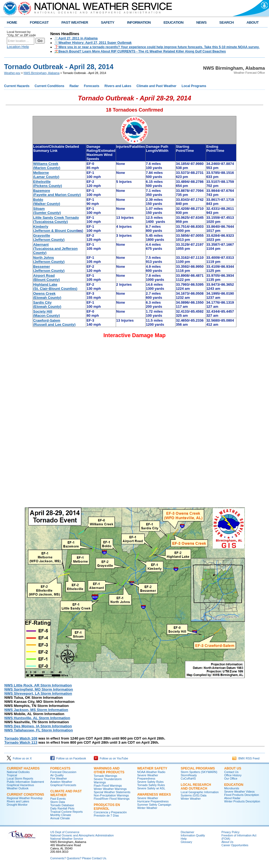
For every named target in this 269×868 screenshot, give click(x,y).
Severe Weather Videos (239, 792)
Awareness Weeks (154, 795)
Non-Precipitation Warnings (111, 795)
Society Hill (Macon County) (46, 313)
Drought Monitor (17, 805)
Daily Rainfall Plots (62, 808)
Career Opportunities (235, 845)
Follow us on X (19, 758)
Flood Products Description (242, 795)
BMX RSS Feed (246, 758)
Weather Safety (152, 768)
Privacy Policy (230, 832)
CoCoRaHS (188, 778)
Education (234, 785)
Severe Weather (148, 798)
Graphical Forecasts (63, 785)
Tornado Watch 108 (21, 738)
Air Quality (57, 775)
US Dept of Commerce (65, 832)
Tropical (12, 775)
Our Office (231, 778)
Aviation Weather (61, 782)
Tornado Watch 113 (21, 742)
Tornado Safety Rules (151, 785)
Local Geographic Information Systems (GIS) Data (200, 794)
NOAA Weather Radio (151, 772)
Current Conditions (49, 86)
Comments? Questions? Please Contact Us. (79, 858)
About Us (233, 768)
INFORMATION (139, 22)
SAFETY (107, 22)
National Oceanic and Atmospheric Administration (82, 835)
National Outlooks (18, 772)
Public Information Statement (25, 782)
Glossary (186, 842)
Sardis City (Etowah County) (47, 304)
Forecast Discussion (63, 772)
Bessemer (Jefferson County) (49, 269)
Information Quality (193, 835)
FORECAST (39, 22)
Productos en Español (107, 807)
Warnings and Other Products (109, 770)
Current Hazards (17, 86)
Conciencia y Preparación (110, 812)
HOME (12, 22)
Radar (74, 86)
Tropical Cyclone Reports (66, 812)
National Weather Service (67, 839)
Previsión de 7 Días (106, 815)
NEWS (201, 22)
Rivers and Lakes (118, 86)
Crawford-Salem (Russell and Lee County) (54, 322)
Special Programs (198, 768)
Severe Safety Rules (150, 782)
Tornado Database (62, 805)
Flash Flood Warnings (108, 786)
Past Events (58, 799)
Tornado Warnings (105, 776)
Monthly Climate (61, 815)
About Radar (232, 798)
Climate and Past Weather (156, 86)
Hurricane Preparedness (153, 801)
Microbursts (232, 788)
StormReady (189, 775)
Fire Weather (59, 778)
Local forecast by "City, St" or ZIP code (21, 33)
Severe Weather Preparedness (148, 777)
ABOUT (253, 22)
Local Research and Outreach (196, 787)
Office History (233, 775)
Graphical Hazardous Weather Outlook (20, 787)
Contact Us (231, 772)
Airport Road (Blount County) (46, 278)
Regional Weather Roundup (25, 798)
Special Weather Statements (112, 792)
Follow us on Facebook (68, 758)
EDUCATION (173, 22)
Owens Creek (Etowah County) (47, 296)
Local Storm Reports (20, 778)
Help (184, 839)
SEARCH (226, 22)
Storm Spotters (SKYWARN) (199, 772)
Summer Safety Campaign (154, 805)
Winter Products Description (242, 801)
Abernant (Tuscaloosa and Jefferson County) (55, 249)
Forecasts (92, 86)
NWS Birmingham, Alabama (42, 73)
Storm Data (58, 802)
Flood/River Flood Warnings (112, 799)
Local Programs (194, 86)
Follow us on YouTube (111, 758)
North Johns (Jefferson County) (49, 260)
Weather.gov (12, 73)
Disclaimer (187, 832)
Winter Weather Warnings (110, 789)
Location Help (18, 47)
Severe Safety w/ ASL (151, 788)
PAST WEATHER (75, 22)
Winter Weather (147, 808)
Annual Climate (60, 818)
